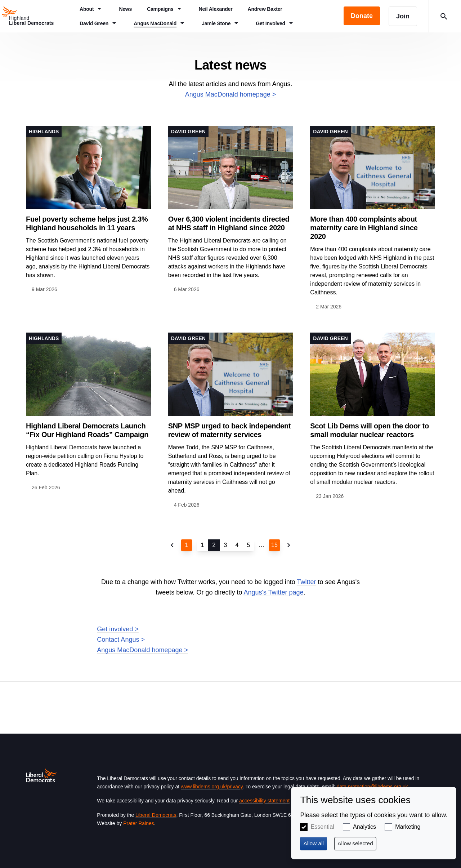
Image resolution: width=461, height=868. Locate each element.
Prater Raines (139, 823)
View (88, 210)
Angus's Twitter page (273, 592)
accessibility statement (264, 801)
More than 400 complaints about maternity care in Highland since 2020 (364, 228)
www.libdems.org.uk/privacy (212, 787)
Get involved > (118, 629)
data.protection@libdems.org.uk (372, 787)
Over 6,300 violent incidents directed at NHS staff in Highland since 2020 (229, 223)
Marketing (408, 827)
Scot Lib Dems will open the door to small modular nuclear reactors (370, 430)
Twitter (307, 582)
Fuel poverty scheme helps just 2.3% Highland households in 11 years (87, 223)
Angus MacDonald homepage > (231, 94)
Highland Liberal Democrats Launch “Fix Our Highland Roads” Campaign (87, 430)
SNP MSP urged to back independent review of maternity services (230, 430)
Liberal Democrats (156, 815)
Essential (323, 827)
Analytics (364, 827)
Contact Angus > (121, 640)
